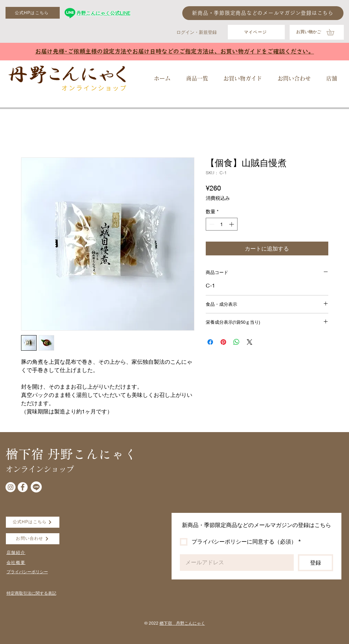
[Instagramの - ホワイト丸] (11, 487)
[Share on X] (250, 342)
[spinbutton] (222, 224)
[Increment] (232, 224)
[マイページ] (256, 32)
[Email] (235, 563)
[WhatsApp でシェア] (236, 342)
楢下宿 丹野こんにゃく (182, 623)
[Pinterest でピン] (223, 342)
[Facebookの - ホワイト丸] (23, 487)
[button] (333, 32)
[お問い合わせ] (33, 539)
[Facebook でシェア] (210, 342)
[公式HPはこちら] (33, 13)
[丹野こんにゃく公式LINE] (70, 13)
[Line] (36, 487)
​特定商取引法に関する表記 (31, 593)
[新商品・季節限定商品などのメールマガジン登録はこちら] (263, 13)
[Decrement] (211, 224)
